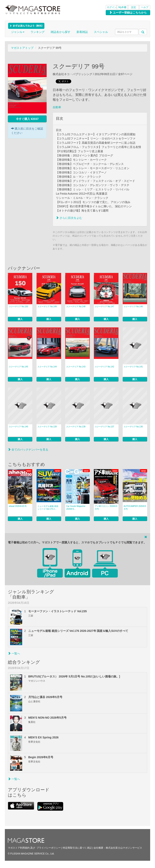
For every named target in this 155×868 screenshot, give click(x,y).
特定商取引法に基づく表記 (77, 848)
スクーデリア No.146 (133, 307)
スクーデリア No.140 (18, 427)
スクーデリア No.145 (18, 367)
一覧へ (14, 653)
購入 (20, 319)
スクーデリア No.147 (104, 307)
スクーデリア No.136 (133, 427)
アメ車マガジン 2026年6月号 (106, 508)
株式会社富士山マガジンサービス (124, 848)
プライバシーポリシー (49, 848)
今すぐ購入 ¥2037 (27, 119)
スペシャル (101, 32)
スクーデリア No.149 (47, 307)
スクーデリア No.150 (18, 307)
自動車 (57, 107)
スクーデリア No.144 (47, 367)
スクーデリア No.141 (133, 367)
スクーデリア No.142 (104, 367)
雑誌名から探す (61, 32)
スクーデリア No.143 (76, 367)
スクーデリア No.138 (76, 427)
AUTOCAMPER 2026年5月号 (135, 508)
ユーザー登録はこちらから (128, 13)
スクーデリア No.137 (104, 427)
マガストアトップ (22, 48)
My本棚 (123, 7)
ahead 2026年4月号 (18, 506)
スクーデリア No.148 (76, 307)
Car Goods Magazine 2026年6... (76, 508)
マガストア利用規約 (19, 848)
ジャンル (18, 32)
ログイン (112, 7)
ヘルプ (145, 7)
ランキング (38, 32)
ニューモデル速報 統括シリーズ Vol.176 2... (48, 508)
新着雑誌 (82, 32)
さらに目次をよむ (69, 218)
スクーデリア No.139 (47, 427)
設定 (134, 7)
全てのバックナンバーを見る (28, 450)
